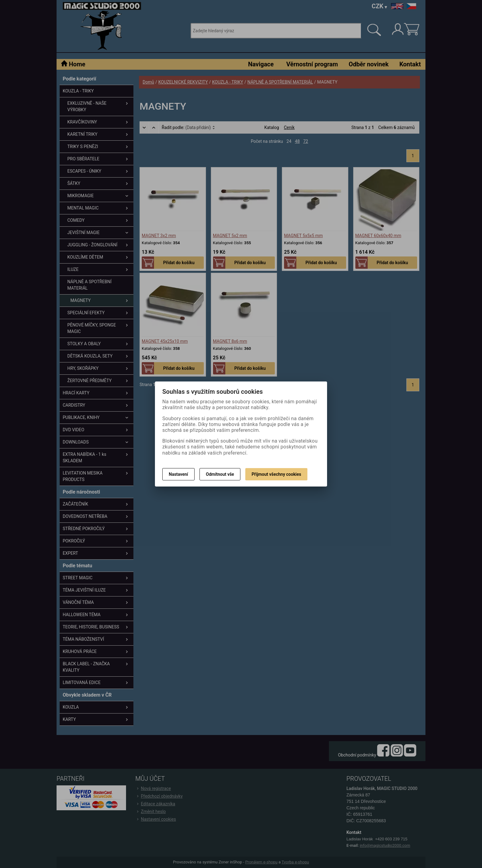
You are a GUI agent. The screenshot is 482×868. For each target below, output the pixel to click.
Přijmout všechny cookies (276, 474)
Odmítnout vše (220, 474)
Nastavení (178, 474)
